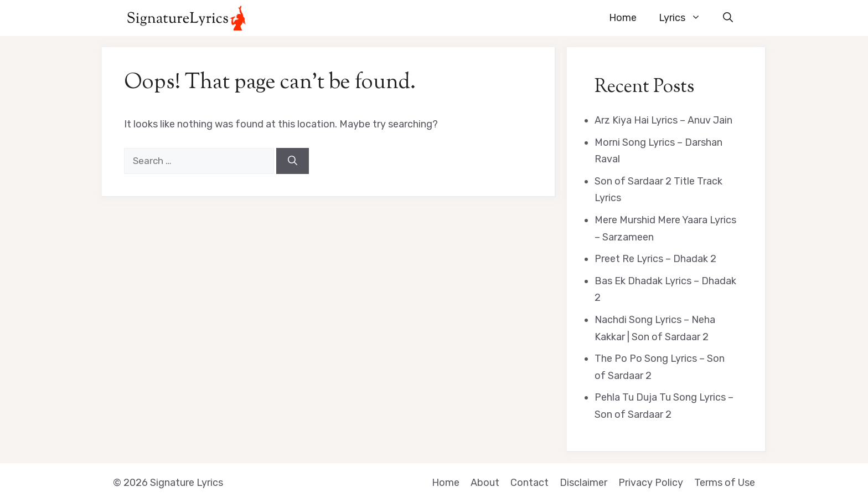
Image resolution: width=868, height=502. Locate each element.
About (485, 483)
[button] (728, 18)
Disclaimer (583, 483)
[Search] (293, 161)
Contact (529, 483)
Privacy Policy (651, 483)
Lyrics (685, 18)
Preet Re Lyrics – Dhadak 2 (655, 259)
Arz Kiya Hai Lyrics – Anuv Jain (663, 120)
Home (623, 18)
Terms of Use (725, 483)
